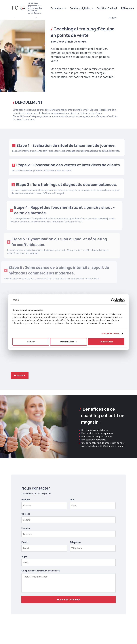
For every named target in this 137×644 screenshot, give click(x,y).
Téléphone (75, 542)
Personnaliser (69, 342)
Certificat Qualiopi (107, 8)
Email (24, 542)
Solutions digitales (80, 8)
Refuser (31, 342)
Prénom (26, 500)
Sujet (24, 556)
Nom (72, 500)
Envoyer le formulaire (69, 599)
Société (26, 514)
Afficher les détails (110, 333)
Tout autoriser (106, 342)
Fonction (26, 528)
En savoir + (20, 375)
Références (128, 8)
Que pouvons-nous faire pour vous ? (41, 571)
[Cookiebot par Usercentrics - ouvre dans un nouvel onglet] (113, 300)
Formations (57, 8)
